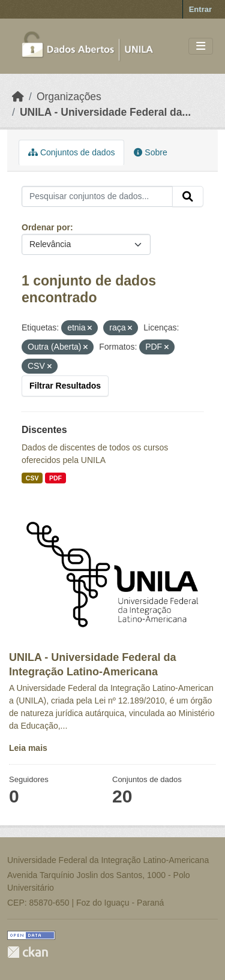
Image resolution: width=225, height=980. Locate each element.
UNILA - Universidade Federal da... (105, 112)
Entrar (200, 9)
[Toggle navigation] (201, 46)
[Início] (18, 97)
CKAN (28, 952)
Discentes (44, 430)
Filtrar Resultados (65, 386)
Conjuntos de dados (71, 152)
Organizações (69, 97)
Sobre (150, 152)
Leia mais (28, 748)
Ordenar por (46, 227)
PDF (55, 478)
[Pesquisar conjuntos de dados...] (97, 197)
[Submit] (188, 197)
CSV (32, 478)
